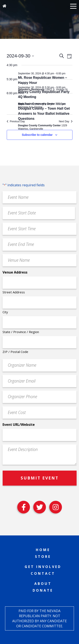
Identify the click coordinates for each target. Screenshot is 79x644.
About (43, 584)
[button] (73, 6)
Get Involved (43, 567)
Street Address (14, 292)
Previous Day (16, 121)
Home (43, 550)
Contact (43, 573)
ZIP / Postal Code (15, 352)
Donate (43, 590)
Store (43, 557)
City (5, 312)
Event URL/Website (19, 425)
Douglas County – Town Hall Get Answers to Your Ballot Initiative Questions (44, 114)
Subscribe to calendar (37, 135)
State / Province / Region (21, 332)
